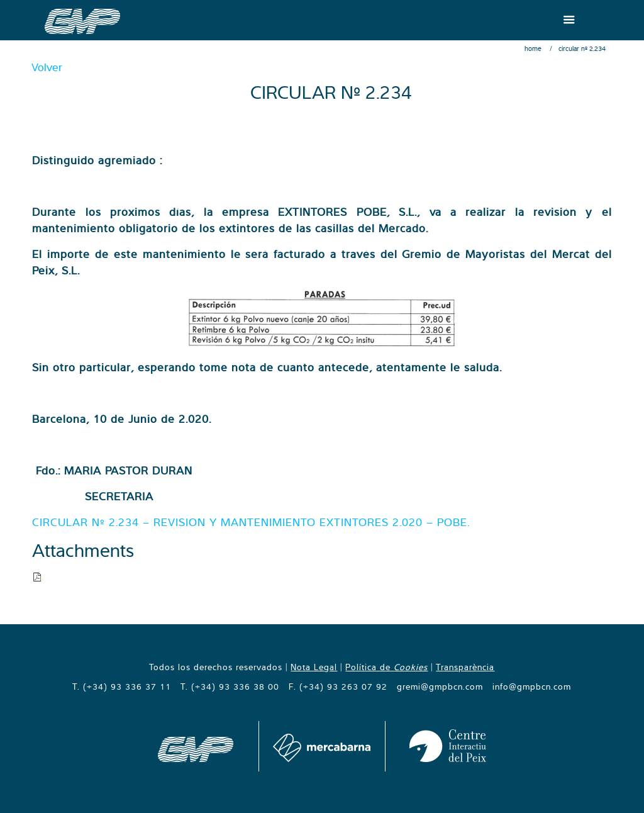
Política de (386, 667)
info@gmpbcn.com (532, 687)
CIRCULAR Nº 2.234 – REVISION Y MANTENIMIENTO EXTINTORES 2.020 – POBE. (251, 522)
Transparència (465, 667)
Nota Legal (314, 667)
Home (533, 48)
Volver (47, 67)
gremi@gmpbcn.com (440, 687)
